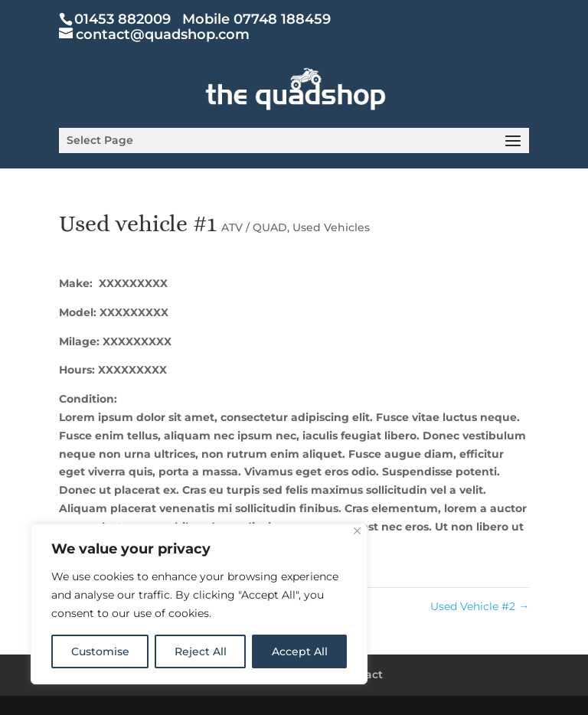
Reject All (201, 651)
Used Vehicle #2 (480, 606)
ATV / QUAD (254, 227)
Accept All (300, 651)
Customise (100, 651)
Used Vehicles (331, 227)
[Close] (357, 531)
